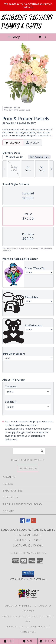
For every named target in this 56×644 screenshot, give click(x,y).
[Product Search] (29, 451)
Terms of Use (28, 632)
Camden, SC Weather (14, 616)
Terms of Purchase (37, 627)
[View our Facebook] (23, 522)
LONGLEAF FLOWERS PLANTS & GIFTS (27, 22)
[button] (28, 574)
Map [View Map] (28, 641)
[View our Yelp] (33, 522)
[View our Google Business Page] (28, 522)
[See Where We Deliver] (28, 468)
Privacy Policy (15, 627)
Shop (14, 37)
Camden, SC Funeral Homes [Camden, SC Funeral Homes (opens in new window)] (20, 606)
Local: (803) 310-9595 (28, 545)
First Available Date (39, 157)
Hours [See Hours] (47, 641)
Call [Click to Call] (9, 641)
